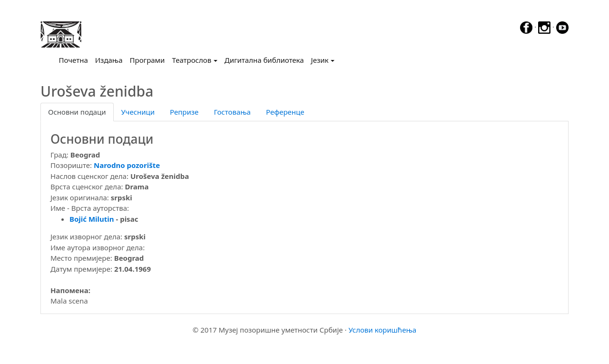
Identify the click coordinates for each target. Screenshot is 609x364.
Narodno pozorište (127, 165)
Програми (147, 60)
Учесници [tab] (138, 112)
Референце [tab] (285, 112)
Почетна (75, 59)
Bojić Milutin (92, 219)
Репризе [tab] (184, 112)
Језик (320, 60)
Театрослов (192, 60)
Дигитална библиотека (264, 60)
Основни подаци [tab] (77, 112)
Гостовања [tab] (232, 112)
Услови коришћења (382, 330)
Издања (109, 60)
